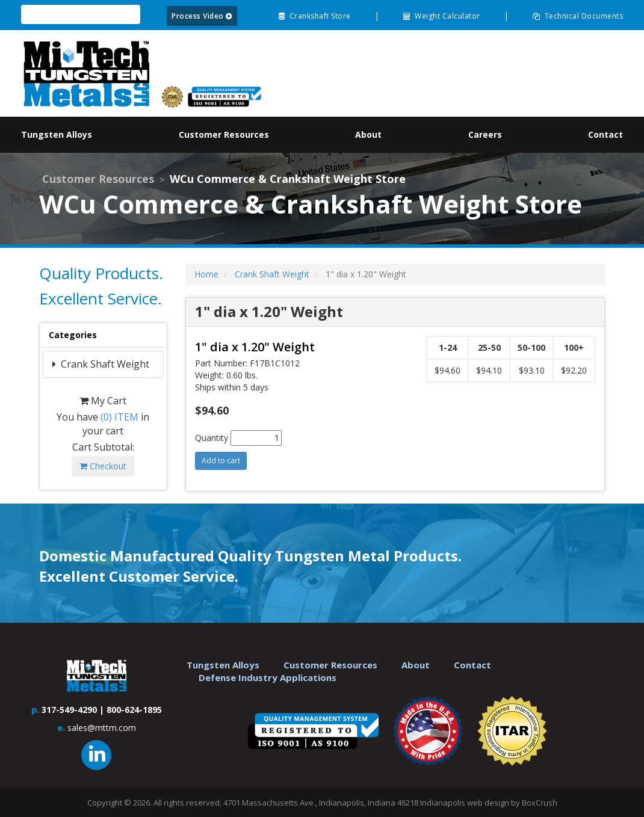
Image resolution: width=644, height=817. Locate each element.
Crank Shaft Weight (104, 364)
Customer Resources (98, 179)
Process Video (202, 16)
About (416, 665)
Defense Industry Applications (268, 677)
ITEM (119, 417)
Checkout (103, 466)
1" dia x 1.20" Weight (255, 347)
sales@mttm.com (102, 728)
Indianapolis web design (465, 803)
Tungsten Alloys (223, 665)
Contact (472, 665)
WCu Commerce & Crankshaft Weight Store (288, 179)
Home (206, 274)
